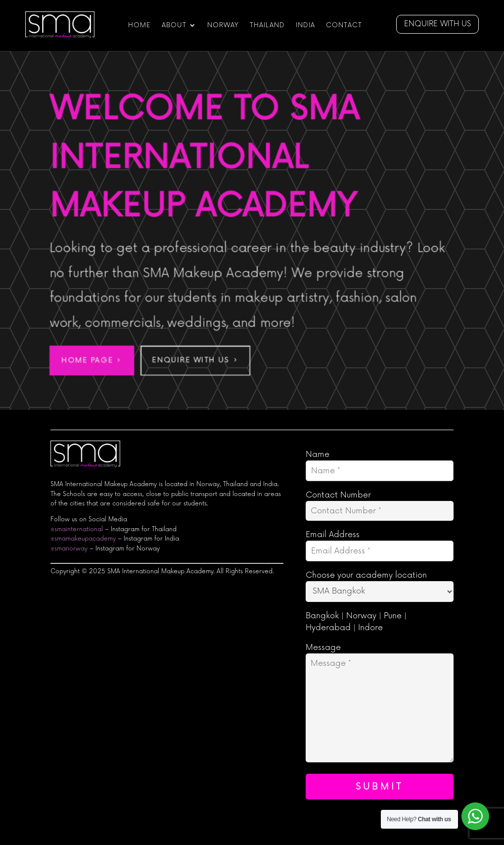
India (305, 25)
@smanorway (69, 549)
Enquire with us (437, 24)
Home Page (86, 361)
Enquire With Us (190, 361)
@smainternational (77, 529)
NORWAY (223, 25)
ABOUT (174, 25)
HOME (139, 25)
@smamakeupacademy (83, 539)
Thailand (267, 25)
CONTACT (344, 25)
